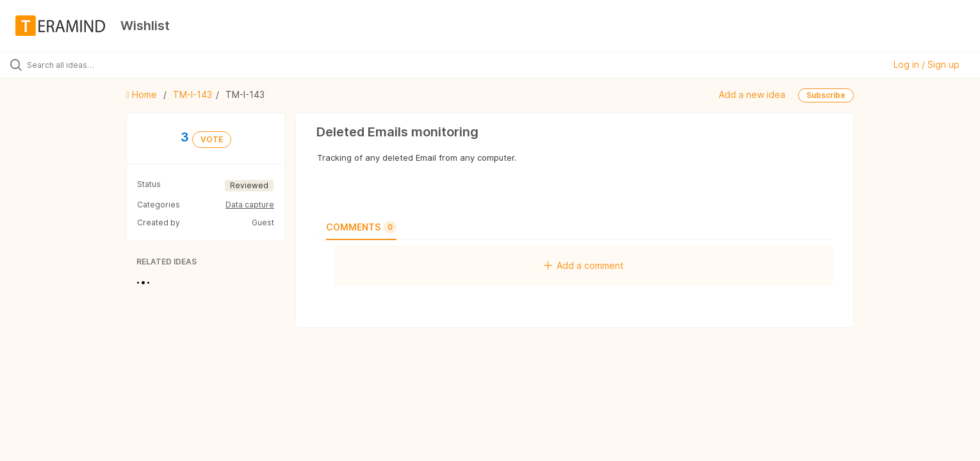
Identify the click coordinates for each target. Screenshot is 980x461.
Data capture (250, 205)
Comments (361, 227)
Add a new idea (752, 94)
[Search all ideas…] (114, 65)
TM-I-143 (192, 94)
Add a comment (584, 265)
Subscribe (826, 95)
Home (143, 94)
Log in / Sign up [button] (927, 64)
